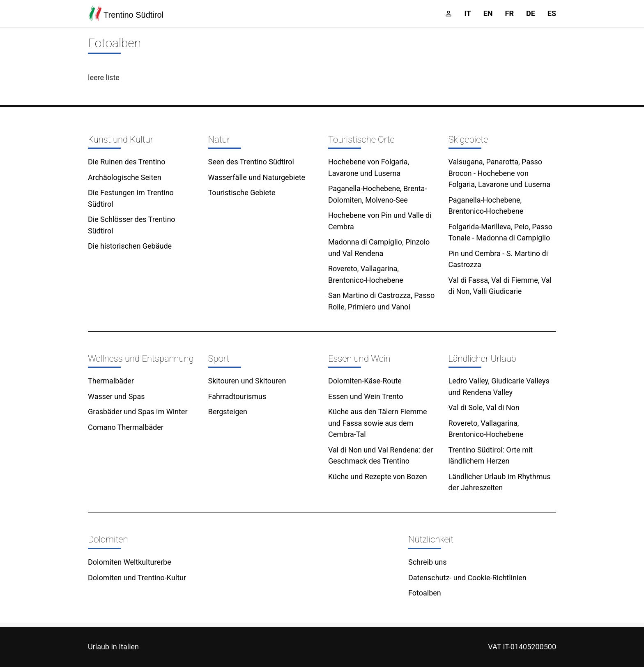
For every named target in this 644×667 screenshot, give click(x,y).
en (488, 13)
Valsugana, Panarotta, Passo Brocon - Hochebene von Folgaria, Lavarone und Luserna (500, 173)
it (468, 13)
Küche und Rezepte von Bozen (378, 477)
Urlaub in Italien (113, 647)
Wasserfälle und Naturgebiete (257, 177)
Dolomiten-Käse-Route (365, 381)
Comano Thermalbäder (126, 427)
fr (509, 13)
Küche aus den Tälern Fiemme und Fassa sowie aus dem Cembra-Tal (378, 423)
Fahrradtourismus (237, 396)
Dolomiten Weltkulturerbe (130, 562)
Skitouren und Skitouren (247, 381)
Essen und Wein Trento (366, 396)
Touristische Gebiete (242, 193)
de (531, 13)
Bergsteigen (228, 412)
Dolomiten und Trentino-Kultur (137, 578)
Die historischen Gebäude (130, 246)
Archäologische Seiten (125, 177)
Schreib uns (428, 562)
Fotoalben (425, 593)
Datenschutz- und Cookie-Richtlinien (467, 578)
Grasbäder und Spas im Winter (138, 412)
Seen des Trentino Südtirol (251, 162)
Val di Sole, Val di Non (484, 407)
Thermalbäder (111, 381)
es (552, 13)
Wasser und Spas (116, 396)
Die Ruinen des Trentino (127, 162)
